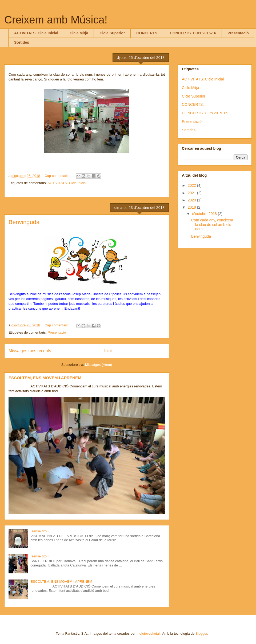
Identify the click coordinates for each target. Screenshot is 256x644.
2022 (192, 185)
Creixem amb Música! (56, 20)
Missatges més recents (30, 351)
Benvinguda (24, 222)
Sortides (22, 42)
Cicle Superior (112, 33)
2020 (192, 200)
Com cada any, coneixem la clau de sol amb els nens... (212, 225)
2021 (192, 193)
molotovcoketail (149, 633)
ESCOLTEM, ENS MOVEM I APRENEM (45, 378)
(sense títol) (39, 531)
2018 (192, 207)
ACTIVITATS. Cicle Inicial (36, 33)
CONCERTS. (147, 33)
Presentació (238, 33)
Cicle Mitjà (79, 33)
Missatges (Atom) (99, 365)
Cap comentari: (57, 176)
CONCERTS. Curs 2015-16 (193, 33)
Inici (108, 351)
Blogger (201, 633)
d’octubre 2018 (205, 214)
